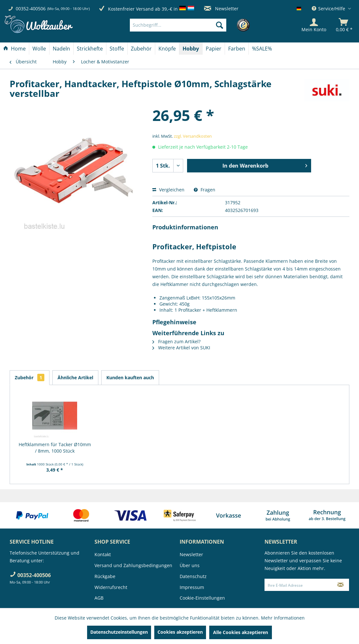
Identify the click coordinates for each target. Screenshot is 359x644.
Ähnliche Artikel (75, 377)
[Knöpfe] (167, 49)
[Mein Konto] (314, 25)
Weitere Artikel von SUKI (181, 348)
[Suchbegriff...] (178, 25)
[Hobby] (191, 49)
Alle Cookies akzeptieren (241, 632)
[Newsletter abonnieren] (341, 585)
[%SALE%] (262, 49)
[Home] (14, 49)
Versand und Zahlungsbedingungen (133, 565)
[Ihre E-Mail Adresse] (298, 585)
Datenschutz (193, 576)
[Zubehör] (141, 49)
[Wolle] (39, 49)
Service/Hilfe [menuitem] (329, 9)
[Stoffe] (117, 49)
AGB (99, 598)
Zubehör (30, 377)
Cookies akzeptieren (180, 632)
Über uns (190, 565)
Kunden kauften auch (130, 377)
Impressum (192, 587)
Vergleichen (168, 190)
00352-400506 (31, 9)
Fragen (205, 190)
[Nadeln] (61, 49)
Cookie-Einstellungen (202, 598)
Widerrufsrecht (111, 587)
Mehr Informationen (283, 618)
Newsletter (221, 9)
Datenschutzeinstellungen (119, 632)
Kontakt (103, 554)
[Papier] (214, 49)
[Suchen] (220, 25)
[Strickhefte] (90, 49)
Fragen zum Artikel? (176, 341)
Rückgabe (105, 576)
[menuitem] (188, 25)
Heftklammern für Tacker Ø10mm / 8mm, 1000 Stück (55, 448)
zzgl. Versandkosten (193, 136)
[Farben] (237, 49)
